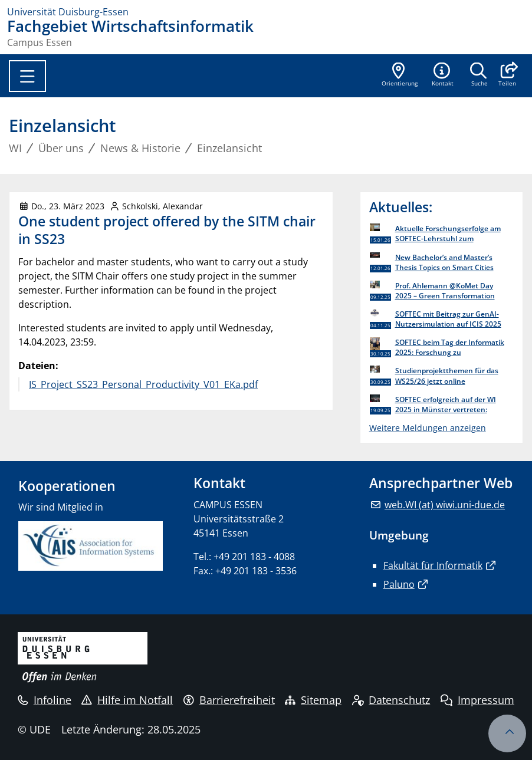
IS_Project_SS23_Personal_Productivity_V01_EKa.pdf (143, 384)
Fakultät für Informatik (433, 565)
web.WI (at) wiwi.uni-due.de (445, 505)
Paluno (399, 584)
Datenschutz (391, 700)
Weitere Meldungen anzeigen (428, 428)
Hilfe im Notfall (127, 700)
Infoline (45, 700)
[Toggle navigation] (27, 76)
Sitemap (313, 700)
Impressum (477, 700)
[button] (507, 75)
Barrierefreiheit (229, 700)
